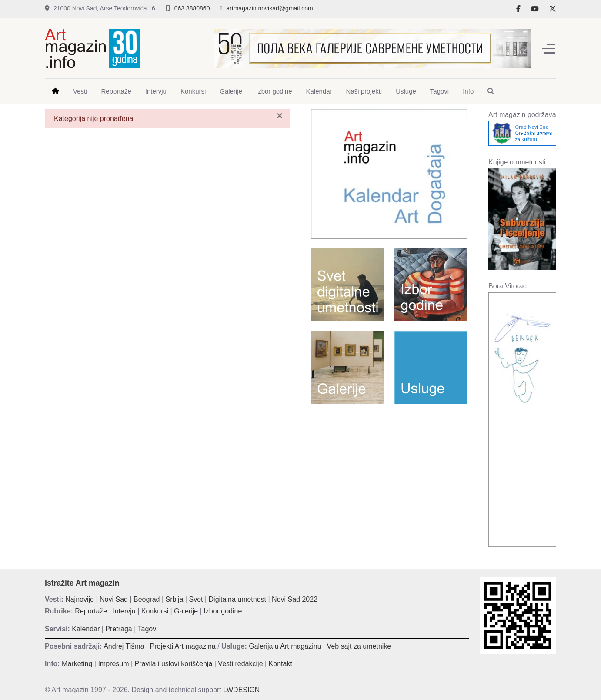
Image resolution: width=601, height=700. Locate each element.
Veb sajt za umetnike (359, 646)
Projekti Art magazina (183, 646)
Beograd (147, 599)
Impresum (113, 664)
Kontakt (280, 664)
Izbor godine (223, 611)
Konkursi (155, 611)
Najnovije (80, 599)
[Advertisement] (389, 474)
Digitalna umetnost (238, 599)
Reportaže (91, 611)
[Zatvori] (280, 116)
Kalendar (86, 629)
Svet (196, 599)
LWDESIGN (241, 690)
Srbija (175, 599)
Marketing (77, 664)
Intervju (124, 611)
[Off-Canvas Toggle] (549, 48)
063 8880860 (192, 8)
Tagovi (148, 629)
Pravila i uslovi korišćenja (174, 664)
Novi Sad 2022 (295, 599)
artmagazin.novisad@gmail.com (269, 8)
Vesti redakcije (240, 664)
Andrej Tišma (124, 646)
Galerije (186, 611)
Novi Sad (114, 599)
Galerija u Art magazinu (285, 646)
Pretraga (119, 629)
